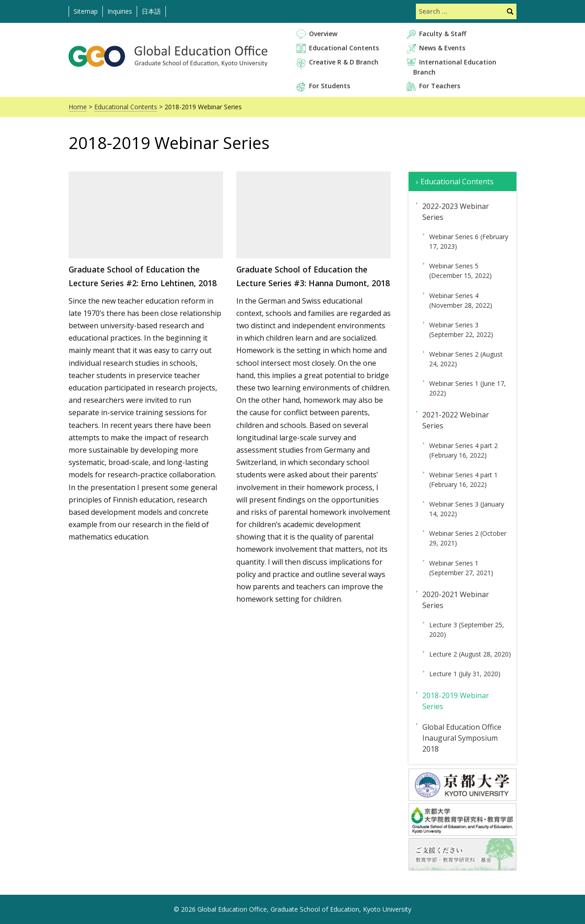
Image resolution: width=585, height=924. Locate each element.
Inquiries (120, 11)
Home (78, 107)
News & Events (442, 48)
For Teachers (440, 86)
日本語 (151, 11)
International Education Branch (455, 67)
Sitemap (86, 11)
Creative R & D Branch (344, 62)
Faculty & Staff (443, 34)
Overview (323, 34)
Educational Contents (344, 48)
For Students (330, 86)
